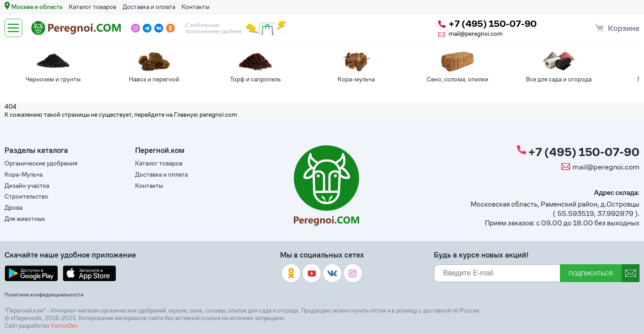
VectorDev (64, 326)
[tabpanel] (31, 69)
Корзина (624, 28)
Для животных (25, 219)
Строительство (26, 197)
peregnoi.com (218, 114)
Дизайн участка (27, 186)
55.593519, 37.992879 (595, 214)
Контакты (195, 7)
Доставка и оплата (149, 7)
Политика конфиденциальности (44, 294)
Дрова (13, 208)
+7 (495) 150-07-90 (487, 24)
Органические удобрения (41, 163)
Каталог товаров (93, 7)
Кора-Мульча (23, 175)
